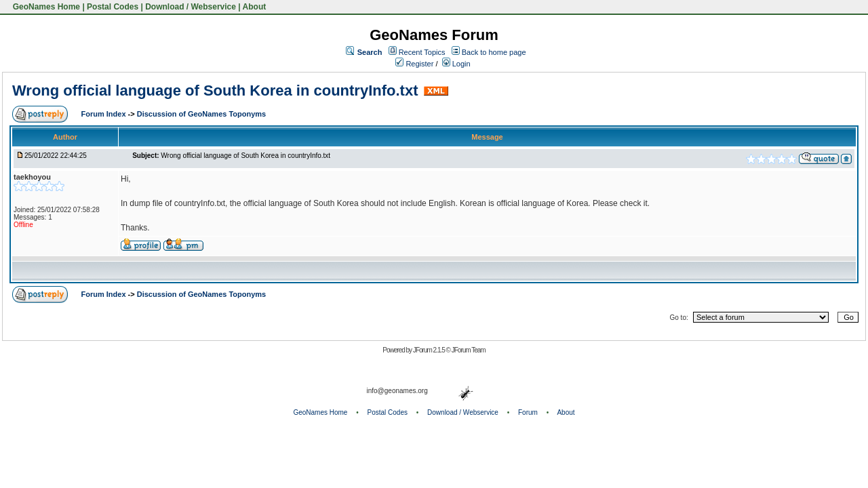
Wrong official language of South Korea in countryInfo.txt (215, 90)
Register (414, 64)
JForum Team (469, 350)
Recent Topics (422, 52)
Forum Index (105, 114)
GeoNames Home (45, 7)
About (255, 7)
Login (456, 64)
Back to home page (494, 52)
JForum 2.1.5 (430, 350)
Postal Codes (113, 7)
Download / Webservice (191, 7)
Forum (528, 412)
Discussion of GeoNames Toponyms (202, 114)
